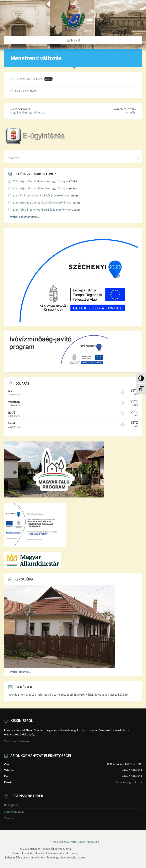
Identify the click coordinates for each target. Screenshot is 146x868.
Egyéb (34, 90)
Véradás (131, 112)
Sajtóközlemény (14, 812)
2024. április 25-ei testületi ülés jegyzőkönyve (41, 195)
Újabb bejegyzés (20, 109)
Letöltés (48, 79)
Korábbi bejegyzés (125, 109)
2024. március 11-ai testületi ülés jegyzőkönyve (42, 202)
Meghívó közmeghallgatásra (28, 112)
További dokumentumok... (24, 217)
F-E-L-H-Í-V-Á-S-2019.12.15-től (26, 79)
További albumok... (20, 672)
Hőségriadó (11, 805)
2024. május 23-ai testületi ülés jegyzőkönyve (40, 188)
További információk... (18, 741)
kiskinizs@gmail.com (129, 782)
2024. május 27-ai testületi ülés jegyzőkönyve (40, 181)
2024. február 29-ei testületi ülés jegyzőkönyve (42, 210)
